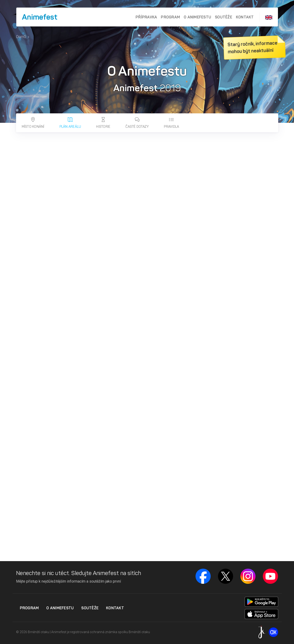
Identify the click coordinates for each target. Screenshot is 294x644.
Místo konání (33, 123)
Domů (21, 37)
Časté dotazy (137, 123)
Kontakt (245, 17)
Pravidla (171, 123)
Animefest (40, 17)
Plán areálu (70, 123)
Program (170, 17)
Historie (103, 123)
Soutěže (224, 17)
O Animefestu (197, 17)
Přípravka (146, 17)
